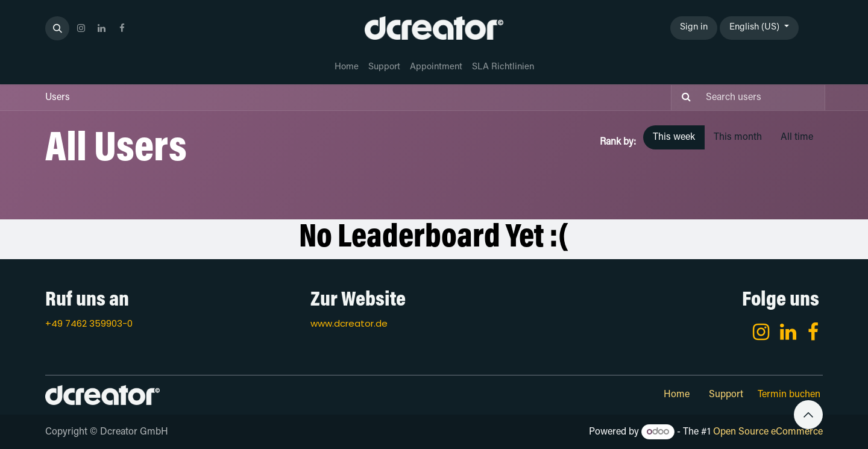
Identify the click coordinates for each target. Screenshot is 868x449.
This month (738, 137)
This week (674, 137)
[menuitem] (347, 68)
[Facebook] (813, 332)
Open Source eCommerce (768, 432)
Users (58, 98)
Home (677, 395)
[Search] (683, 98)
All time (797, 137)
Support (726, 395)
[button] (57, 28)
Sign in (694, 27)
